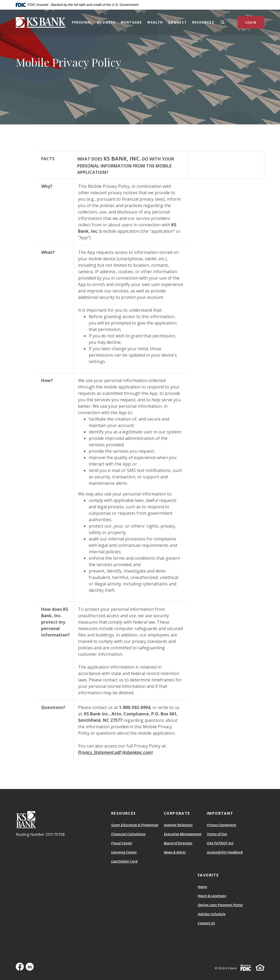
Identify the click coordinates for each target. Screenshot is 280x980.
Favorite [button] (208, 875)
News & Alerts (175, 852)
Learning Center (124, 852)
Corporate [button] (177, 813)
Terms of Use (217, 834)
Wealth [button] (155, 22)
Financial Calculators (128, 834)
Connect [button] (178, 22)
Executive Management (183, 834)
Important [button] (220, 813)
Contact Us (206, 923)
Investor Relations (178, 825)
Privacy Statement (221, 825)
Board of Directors (178, 843)
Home (202, 887)
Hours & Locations (212, 896)
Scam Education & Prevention (135, 825)
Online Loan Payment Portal (220, 905)
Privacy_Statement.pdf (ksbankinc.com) (115, 752)
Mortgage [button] (131, 22)
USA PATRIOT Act (220, 843)
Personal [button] (82, 22)
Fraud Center (122, 843)
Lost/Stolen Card (124, 861)
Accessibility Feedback (225, 852)
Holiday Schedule (212, 914)
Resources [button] (203, 22)
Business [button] (106, 22)
